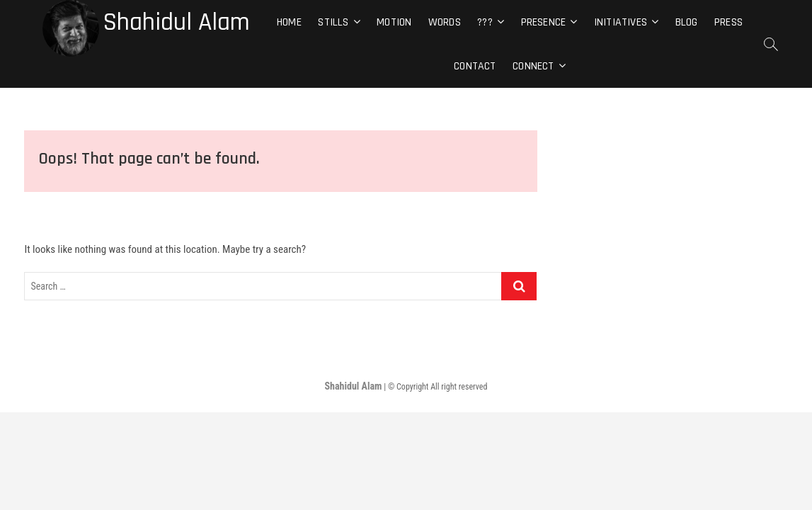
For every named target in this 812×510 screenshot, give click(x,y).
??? (485, 22)
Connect (533, 66)
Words (445, 22)
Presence (544, 22)
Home (289, 22)
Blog (687, 22)
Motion (394, 22)
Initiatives (621, 22)
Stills (333, 22)
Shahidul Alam (176, 23)
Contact (475, 66)
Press (728, 22)
